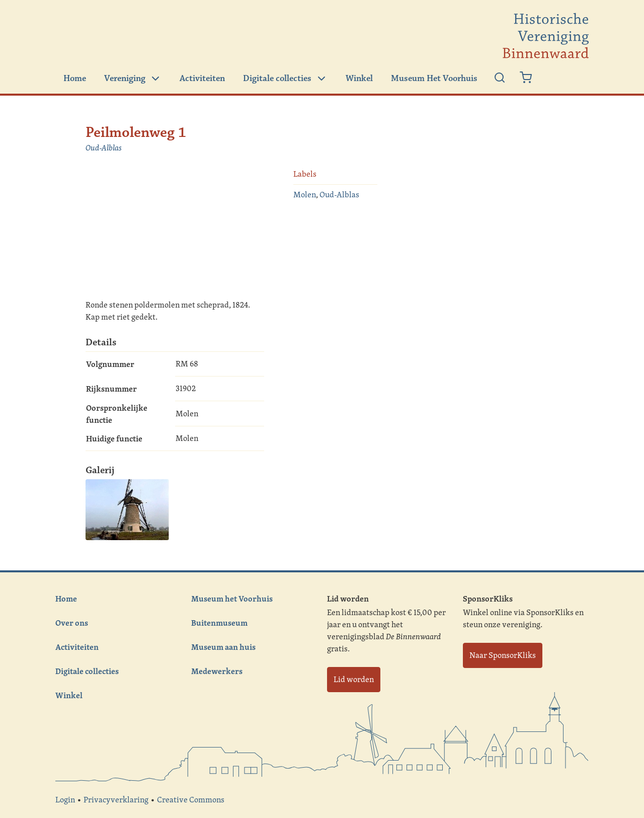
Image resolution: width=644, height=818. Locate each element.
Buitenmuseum (219, 623)
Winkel (359, 79)
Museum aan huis (223, 647)
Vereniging (133, 79)
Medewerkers (217, 671)
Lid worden (354, 679)
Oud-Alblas (104, 148)
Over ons (72, 623)
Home (75, 79)
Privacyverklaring (116, 800)
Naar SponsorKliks (503, 655)
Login (65, 800)
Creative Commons (191, 800)
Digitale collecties (285, 79)
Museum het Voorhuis (232, 599)
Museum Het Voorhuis (434, 79)
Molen (305, 195)
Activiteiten (202, 79)
